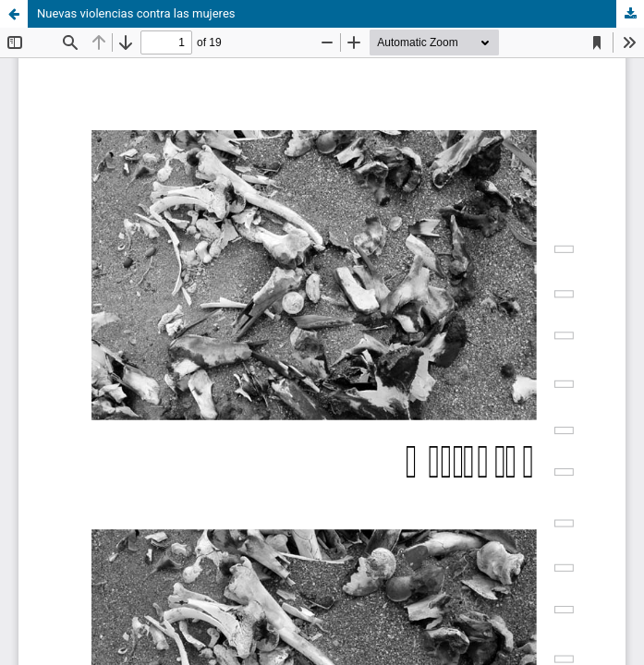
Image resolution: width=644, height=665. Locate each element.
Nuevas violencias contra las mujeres (136, 13)
